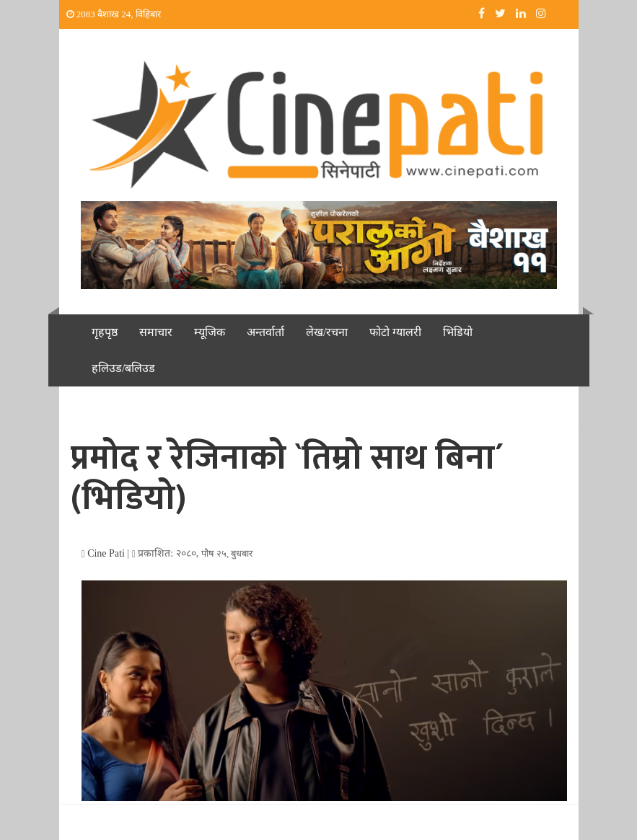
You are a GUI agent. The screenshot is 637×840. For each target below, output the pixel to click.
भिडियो (458, 332)
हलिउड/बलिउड (123, 368)
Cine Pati (106, 553)
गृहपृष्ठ (105, 332)
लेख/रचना (327, 332)
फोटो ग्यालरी (395, 332)
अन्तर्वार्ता (265, 332)
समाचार (156, 332)
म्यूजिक (210, 332)
